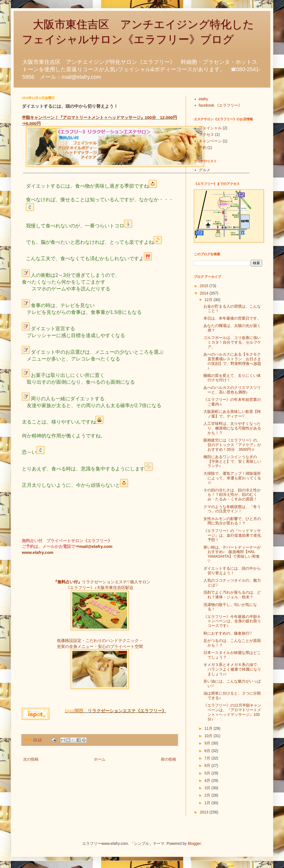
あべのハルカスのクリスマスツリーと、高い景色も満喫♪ (232, 390)
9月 (208, 743)
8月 (208, 751)
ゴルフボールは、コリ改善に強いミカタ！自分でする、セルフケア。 (232, 342)
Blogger (194, 843)
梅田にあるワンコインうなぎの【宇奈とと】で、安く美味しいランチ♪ (232, 461)
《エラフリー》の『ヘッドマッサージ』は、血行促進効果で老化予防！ (232, 535)
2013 (205, 812)
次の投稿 (31, 759)
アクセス (206, 134)
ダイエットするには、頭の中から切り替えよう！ (232, 571)
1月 (208, 803)
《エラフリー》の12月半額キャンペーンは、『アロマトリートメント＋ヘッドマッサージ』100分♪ (232, 712)
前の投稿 (168, 759)
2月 (208, 795)
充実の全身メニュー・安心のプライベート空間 (100, 646)
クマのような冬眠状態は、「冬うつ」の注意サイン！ (232, 509)
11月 (209, 728)
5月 (208, 773)
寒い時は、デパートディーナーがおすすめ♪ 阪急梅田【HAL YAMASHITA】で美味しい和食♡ (232, 554)
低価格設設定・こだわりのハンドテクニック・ (100, 640)
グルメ (205, 170)
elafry (203, 99)
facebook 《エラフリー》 (221, 105)
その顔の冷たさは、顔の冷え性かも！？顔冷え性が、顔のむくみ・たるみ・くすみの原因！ (232, 495)
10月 (209, 736)
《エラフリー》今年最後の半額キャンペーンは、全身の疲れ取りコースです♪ (232, 621)
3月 (208, 788)
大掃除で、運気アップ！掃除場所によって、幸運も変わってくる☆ (232, 478)
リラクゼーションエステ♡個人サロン (116, 582)
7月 (208, 758)
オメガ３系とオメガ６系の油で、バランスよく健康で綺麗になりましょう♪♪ (232, 669)
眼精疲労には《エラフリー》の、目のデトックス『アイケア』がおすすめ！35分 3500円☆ (232, 445)
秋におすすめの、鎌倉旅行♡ (228, 633)
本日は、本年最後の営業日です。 (232, 318)
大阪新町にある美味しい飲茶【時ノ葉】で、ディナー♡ (232, 414)
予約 (203, 148)
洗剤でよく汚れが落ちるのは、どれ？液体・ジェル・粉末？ (232, 595)
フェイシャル (210, 128)
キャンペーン (210, 141)
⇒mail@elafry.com (94, 546)
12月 (209, 300)
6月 (208, 765)
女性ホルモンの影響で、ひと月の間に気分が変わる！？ (232, 521)
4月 (208, 780)
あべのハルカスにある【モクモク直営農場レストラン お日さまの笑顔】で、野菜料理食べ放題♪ (232, 361)
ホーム (100, 759)
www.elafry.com (38, 552)
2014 (205, 293)
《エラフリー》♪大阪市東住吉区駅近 (100, 588)
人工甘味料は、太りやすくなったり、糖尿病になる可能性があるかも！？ (232, 428)
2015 (205, 286)
